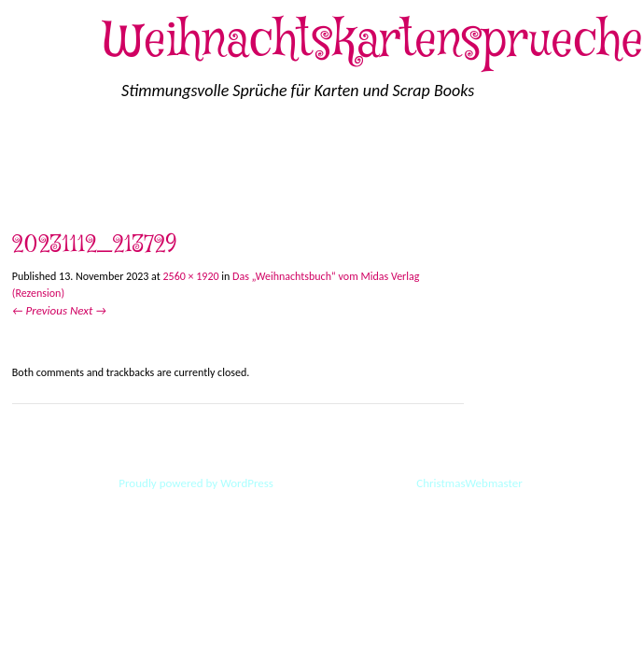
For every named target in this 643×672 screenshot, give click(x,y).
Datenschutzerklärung (500, 152)
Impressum (264, 152)
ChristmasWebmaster (468, 483)
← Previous (40, 310)
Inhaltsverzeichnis (159, 194)
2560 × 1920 (191, 276)
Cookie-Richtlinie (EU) (137, 152)
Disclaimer (46, 194)
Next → (88, 310)
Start (28, 152)
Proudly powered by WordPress (196, 483)
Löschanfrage (366, 152)
